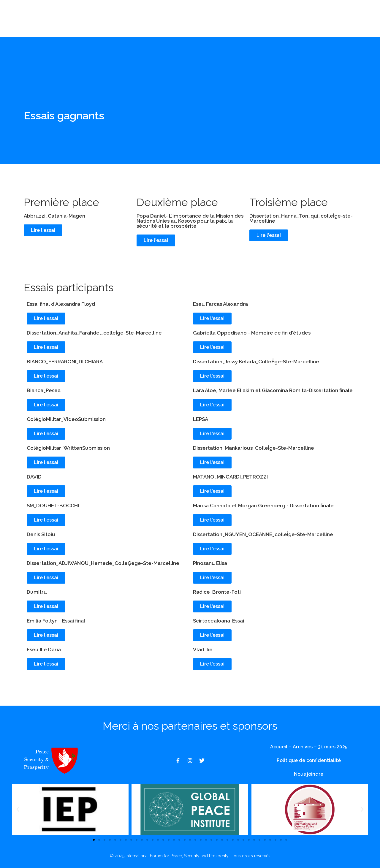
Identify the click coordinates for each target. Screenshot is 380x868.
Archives (220, 25)
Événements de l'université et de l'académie (141, 25)
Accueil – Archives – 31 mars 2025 (309, 747)
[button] (18, 810)
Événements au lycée (211, 12)
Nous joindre (260, 25)
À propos (158, 12)
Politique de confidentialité (309, 760)
